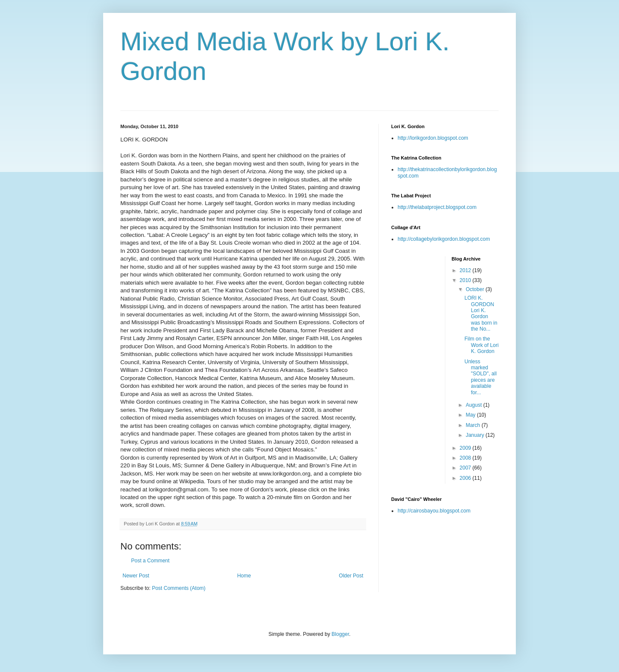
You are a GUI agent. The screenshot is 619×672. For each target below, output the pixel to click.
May (471, 415)
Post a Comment (150, 561)
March (473, 425)
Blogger (340, 634)
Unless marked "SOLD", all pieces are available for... (480, 377)
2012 (466, 270)
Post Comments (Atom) (179, 588)
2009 (466, 448)
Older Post (351, 576)
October (475, 289)
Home (244, 576)
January (475, 435)
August (474, 405)
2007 (466, 468)
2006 (466, 478)
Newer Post (136, 576)
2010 (466, 280)
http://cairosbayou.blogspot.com (434, 511)
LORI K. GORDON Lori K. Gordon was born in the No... (481, 313)
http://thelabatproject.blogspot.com (437, 207)
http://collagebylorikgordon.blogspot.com (444, 239)
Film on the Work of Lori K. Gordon (481, 345)
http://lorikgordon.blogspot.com (433, 138)
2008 (466, 458)
